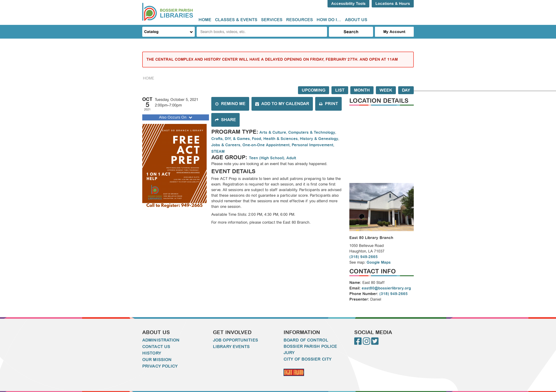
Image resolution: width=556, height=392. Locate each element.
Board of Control (306, 340)
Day (406, 90)
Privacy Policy (160, 366)
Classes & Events (236, 20)
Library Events (231, 347)
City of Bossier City (308, 359)
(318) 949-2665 (364, 257)
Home (205, 20)
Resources (300, 20)
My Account (394, 32)
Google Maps (379, 262)
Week (386, 90)
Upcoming (314, 90)
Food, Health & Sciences (275, 139)
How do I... (329, 20)
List (340, 90)
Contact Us (156, 347)
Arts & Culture (273, 132)
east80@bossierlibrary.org (386, 288)
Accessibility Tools (348, 4)
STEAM (218, 151)
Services (272, 20)
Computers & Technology (312, 132)
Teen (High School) (267, 158)
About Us (356, 20)
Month (362, 90)
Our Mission (157, 360)
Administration (161, 340)
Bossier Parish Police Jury (310, 350)
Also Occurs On (176, 117)
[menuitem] (205, 20)
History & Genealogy (319, 139)
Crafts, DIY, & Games (231, 139)
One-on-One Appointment (266, 145)
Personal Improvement (313, 145)
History (152, 353)
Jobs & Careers (226, 145)
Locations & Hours (393, 4)
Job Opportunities (235, 340)
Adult (291, 158)
